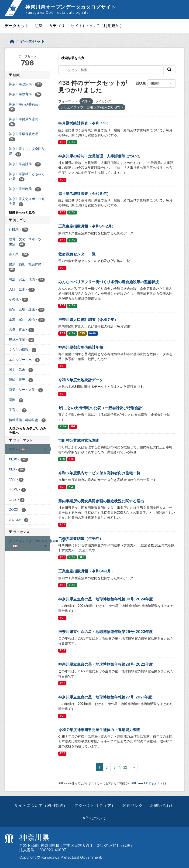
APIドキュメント (154, 783)
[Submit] (169, 70)
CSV (82, 333)
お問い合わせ (162, 805)
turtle (93, 333)
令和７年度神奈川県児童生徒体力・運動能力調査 (99, 730)
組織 (39, 26)
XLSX (72, 142)
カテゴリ (57, 26)
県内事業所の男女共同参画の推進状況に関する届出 (101, 501)
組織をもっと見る (22, 212)
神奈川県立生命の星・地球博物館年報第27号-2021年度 (105, 697)
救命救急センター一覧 (77, 254)
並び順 (141, 83)
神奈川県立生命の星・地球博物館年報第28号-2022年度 (105, 664)
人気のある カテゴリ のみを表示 (27, 430)
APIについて (94, 818)
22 (125, 767)
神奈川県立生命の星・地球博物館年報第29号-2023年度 (105, 632)
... (119, 766)
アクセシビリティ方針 (95, 805)
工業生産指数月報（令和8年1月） (86, 571)
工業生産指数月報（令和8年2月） (87, 226)
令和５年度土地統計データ (81, 380)
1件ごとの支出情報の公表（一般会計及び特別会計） (102, 408)
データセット (17, 26)
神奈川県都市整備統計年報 (81, 347)
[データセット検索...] (111, 70)
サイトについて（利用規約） (97, 26)
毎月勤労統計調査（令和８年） (84, 194)
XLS (62, 459)
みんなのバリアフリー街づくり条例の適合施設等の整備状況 (109, 282)
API (134, 783)
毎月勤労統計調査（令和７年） (84, 123)
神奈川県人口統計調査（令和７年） (88, 320)
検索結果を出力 (73, 58)
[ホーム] (12, 41)
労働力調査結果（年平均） (81, 538)
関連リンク (133, 805)
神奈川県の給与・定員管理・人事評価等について (99, 156)
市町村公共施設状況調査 (79, 440)
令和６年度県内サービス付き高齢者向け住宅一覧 (99, 473)
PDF (62, 142)
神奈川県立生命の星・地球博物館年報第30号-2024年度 (105, 599)
